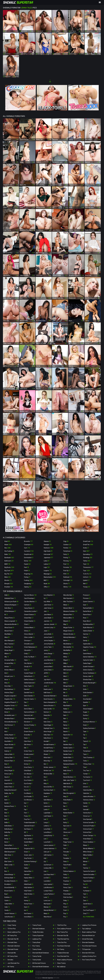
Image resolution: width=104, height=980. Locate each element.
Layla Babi (48, 813)
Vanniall (86, 810)
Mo (65, 693)
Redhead (68, 577)
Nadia (66, 709)
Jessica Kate (48, 667)
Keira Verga (49, 732)
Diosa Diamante (30, 719)
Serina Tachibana (90, 673)
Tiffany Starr (89, 764)
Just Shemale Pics (13, 963)
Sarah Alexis (88, 654)
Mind (66, 676)
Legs (47, 567)
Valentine (87, 793)
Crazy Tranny (12, 925)
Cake (7, 907)
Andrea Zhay (9, 693)
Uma (86, 784)
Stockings (88, 558)
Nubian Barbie (69, 813)
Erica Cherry (29, 767)
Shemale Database (39, 929)
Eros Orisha (29, 780)
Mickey (67, 654)
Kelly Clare (48, 735)
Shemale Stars (12, 942)
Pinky (66, 900)
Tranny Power (37, 925)
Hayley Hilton (29, 878)
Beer (7, 816)
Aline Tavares (9, 644)
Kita (46, 780)
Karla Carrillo (49, 709)
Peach (66, 878)
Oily (65, 829)
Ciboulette (28, 650)
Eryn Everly (28, 784)
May (66, 624)
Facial (27, 564)
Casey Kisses (29, 608)
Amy (7, 683)
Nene (66, 774)
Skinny (67, 587)
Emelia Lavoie (29, 754)
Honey (27, 900)
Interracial (48, 554)
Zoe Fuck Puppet (89, 910)
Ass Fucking (9, 551)
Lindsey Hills (49, 868)
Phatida (67, 891)
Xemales (10, 960)
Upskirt (86, 580)
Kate (46, 719)
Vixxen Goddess (89, 842)
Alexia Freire (9, 631)
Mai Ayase (48, 904)
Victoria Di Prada (89, 826)
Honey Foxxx (29, 904)
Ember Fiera (29, 751)
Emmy (27, 764)
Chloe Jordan (29, 637)
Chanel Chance (30, 615)
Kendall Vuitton (49, 751)
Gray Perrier (29, 858)
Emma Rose (29, 761)
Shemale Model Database (41, 953)
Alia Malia (9, 634)
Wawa (86, 845)
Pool (66, 564)
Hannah (27, 874)
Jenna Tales (49, 647)
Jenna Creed (49, 637)
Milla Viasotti (68, 667)
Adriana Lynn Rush (11, 602)
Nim (66, 790)
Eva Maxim (29, 793)
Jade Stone (48, 605)
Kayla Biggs (48, 725)
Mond (66, 696)
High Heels (48, 551)
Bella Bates (9, 826)
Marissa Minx (69, 618)
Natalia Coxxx (69, 751)
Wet (85, 584)
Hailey (27, 868)
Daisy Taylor (29, 686)
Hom (27, 897)
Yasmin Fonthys (89, 878)
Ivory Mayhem (49, 595)
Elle (26, 748)
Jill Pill (47, 673)
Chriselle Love (29, 644)
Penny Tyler (68, 887)
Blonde (8, 580)
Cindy (27, 654)
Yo (85, 884)
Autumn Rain (10, 761)
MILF (46, 580)
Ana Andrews (10, 689)
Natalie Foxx (68, 754)
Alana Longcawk (11, 621)
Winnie (86, 861)
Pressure (87, 595)
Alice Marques (10, 641)
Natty (66, 767)
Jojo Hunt (47, 680)
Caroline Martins (30, 602)
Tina (85, 767)
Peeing (67, 558)
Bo (6, 868)
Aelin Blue (9, 608)
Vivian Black (88, 839)
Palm (66, 845)
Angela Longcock (11, 696)
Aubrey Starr (10, 758)
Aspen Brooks (10, 745)
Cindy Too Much (30, 657)
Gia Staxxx (28, 829)
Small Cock (88, 541)
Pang (66, 855)
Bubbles (8, 897)
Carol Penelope (30, 598)
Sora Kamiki (87, 699)
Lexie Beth (48, 842)
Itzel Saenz (29, 913)
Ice (26, 910)
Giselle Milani (29, 842)
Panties (67, 548)
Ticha (86, 761)
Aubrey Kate (9, 754)
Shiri (85, 686)
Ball (7, 797)
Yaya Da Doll (88, 881)
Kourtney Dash (49, 790)
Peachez (67, 881)
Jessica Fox (48, 663)
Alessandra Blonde (11, 624)
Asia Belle (9, 741)
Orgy (66, 541)
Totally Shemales (38, 932)
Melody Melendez (70, 637)
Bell (7, 819)
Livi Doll (47, 878)
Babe (8, 554)
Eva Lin (27, 790)
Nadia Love (68, 712)
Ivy (46, 598)
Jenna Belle (48, 634)
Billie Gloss (9, 855)
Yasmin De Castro (89, 871)
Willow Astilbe (88, 855)
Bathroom (9, 561)
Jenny (47, 650)
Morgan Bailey (69, 699)
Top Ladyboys (86, 929)
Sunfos (86, 715)
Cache (7, 900)
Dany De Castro (30, 699)
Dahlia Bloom (29, 676)
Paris (66, 861)
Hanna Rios (29, 871)
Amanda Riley (10, 663)
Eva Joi (27, 787)
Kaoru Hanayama (50, 702)
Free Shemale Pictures (89, 946)
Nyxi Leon (67, 826)
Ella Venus (28, 745)
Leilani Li (47, 826)
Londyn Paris (48, 891)
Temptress (87, 751)
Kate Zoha (48, 722)
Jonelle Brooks (50, 683)
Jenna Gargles (49, 641)
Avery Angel (9, 771)
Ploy (66, 904)
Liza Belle (47, 881)
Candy (7, 910)
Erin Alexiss (29, 774)
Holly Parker (29, 891)
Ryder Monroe (89, 628)
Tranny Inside (37, 960)
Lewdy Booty (49, 836)
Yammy (87, 868)
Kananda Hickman (50, 696)
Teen (86, 564)
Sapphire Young (90, 647)
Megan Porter (69, 628)
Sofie (86, 696)
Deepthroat (29, 554)
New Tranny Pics (62, 932)
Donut (27, 728)
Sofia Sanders (88, 693)
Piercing (67, 561)
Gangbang (29, 584)
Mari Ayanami (69, 598)
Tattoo (87, 561)
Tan (85, 738)
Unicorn (86, 787)
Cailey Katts (9, 904)
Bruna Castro (10, 891)
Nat (65, 741)
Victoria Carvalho (89, 823)
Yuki (85, 894)
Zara (86, 900)
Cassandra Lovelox (31, 611)
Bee (7, 813)
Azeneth (8, 780)
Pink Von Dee (68, 897)
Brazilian (9, 587)
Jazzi (47, 631)
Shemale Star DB (13, 939)
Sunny (86, 719)
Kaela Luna (48, 689)
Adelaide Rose (10, 598)
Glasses (47, 541)
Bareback (9, 558)
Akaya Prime (10, 618)
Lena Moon (48, 832)
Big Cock (9, 571)
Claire (27, 660)
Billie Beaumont (10, 852)
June (46, 686)
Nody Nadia (68, 800)
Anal (7, 541)
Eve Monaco (29, 800)
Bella (7, 823)
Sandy (86, 641)
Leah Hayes (48, 816)
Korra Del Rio (49, 787)
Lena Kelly (48, 829)
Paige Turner (68, 842)
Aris (6, 732)
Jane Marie (48, 615)
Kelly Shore (48, 738)
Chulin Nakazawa (31, 647)
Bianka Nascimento (12, 849)
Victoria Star (88, 832)
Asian (8, 545)
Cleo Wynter (29, 663)
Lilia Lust (47, 852)
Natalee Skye (69, 745)
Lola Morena (49, 887)
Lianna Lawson (50, 845)
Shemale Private (13, 949)
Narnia (66, 738)
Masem (67, 621)
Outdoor (67, 545)
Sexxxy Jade (88, 676)
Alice (7, 637)
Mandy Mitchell (50, 910)
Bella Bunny (9, 829)
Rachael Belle (88, 608)
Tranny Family (37, 956)
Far (26, 806)
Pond (66, 907)
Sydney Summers (89, 728)
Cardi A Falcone (10, 913)
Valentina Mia (88, 790)
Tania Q (87, 741)
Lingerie (48, 571)
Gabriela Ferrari (30, 826)
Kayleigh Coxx (49, 728)
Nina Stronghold (69, 793)
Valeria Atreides (89, 797)
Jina (46, 676)
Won (85, 865)
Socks (86, 548)
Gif (26, 832)
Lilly (45, 858)
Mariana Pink (69, 615)
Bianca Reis (9, 845)
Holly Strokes (29, 894)
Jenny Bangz (49, 654)
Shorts (66, 584)
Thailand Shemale (63, 953)
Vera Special (88, 819)
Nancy (66, 725)
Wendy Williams (89, 849)
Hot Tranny (61, 949)
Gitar (27, 845)
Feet (26, 567)
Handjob (48, 545)
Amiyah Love (10, 676)
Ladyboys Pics (37, 939)
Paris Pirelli (67, 865)
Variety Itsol (88, 813)
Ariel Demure (10, 725)
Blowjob (9, 584)
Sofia (86, 689)
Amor (7, 680)
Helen (27, 881)
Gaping (28, 587)
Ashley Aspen (10, 735)
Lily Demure (48, 865)
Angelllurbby (9, 709)
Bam (7, 800)
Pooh (66, 910)
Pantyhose (68, 551)
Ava (7, 764)
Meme (66, 641)
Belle (7, 836)
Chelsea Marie (30, 628)
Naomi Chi (68, 735)
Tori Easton (88, 777)
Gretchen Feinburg (31, 861)
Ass (7, 548)
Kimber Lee (49, 771)
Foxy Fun (28, 819)
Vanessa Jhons (89, 800)
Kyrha (47, 803)
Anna (7, 712)
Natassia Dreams (70, 764)
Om (66, 836)
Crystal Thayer (30, 673)
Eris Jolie (28, 777)
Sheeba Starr (88, 680)
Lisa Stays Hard (50, 874)
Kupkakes (48, 793)
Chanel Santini (30, 621)
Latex (47, 561)
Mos (66, 702)
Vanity (86, 806)
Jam (46, 611)
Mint (66, 683)
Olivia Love (68, 832)
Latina (47, 564)
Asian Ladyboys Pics (14, 932)
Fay (26, 810)
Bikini (8, 577)
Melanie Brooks (69, 634)
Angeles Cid (10, 699)
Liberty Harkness (50, 849)
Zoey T (86, 913)
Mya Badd (68, 706)
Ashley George (11, 738)
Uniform (87, 577)
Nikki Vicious (68, 787)
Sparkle (86, 702)
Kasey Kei (48, 715)
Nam (66, 715)
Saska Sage (87, 663)
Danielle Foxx (29, 693)
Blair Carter (9, 861)
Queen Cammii (89, 602)
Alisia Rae (9, 647)
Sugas (86, 712)
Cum (27, 548)
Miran (67, 689)
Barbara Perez (10, 806)
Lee (46, 819)
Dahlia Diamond (30, 683)
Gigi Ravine (29, 836)
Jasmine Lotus (49, 628)
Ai (6, 615)
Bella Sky (8, 832)
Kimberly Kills (49, 774)
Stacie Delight (88, 709)
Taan (86, 732)
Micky (66, 657)
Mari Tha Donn (69, 602)
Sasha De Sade (89, 660)
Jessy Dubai (49, 670)
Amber (8, 667)
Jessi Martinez (49, 660)
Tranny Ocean (37, 949)
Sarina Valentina (90, 657)
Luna (46, 897)
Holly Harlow (29, 887)
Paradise (67, 858)
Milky (66, 663)
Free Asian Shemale (64, 946)
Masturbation (50, 577)
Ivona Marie (29, 917)
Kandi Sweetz (49, 699)
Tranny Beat (36, 942)
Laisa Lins (48, 806)
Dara (27, 706)
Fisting (27, 577)
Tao (85, 745)
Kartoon (47, 712)
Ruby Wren (87, 621)
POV (66, 574)
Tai (85, 735)
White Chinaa (88, 852)
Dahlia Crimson (30, 680)
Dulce (27, 738)
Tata (86, 748)
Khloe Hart (48, 758)
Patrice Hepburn (70, 871)
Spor (86, 706)
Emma (27, 758)
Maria (66, 605)
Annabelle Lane (10, 715)
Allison (8, 654)
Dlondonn (28, 722)
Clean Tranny (61, 963)
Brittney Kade (10, 878)
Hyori (27, 907)
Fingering (28, 574)
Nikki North (68, 784)
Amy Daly (8, 686)
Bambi (8, 803)
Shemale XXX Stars (88, 953)
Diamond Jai (29, 715)
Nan (66, 719)
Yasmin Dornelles (90, 874)
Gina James (28, 839)
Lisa (46, 871)
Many (47, 913)
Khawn (47, 754)
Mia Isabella (69, 647)
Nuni (66, 816)
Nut (65, 819)
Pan (66, 849)
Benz (7, 842)
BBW (7, 564)
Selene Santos (89, 670)
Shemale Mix (12, 953)
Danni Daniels (29, 696)
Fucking (28, 580)
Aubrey (8, 751)
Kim (46, 764)
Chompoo (28, 641)
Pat (65, 868)
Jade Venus (49, 608)
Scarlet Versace (89, 667)
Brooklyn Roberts (11, 881)
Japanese (48, 558)
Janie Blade (48, 618)
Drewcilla (28, 735)
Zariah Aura (88, 904)
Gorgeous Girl (29, 849)
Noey (66, 803)
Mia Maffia (68, 650)
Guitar (27, 865)
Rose (86, 618)
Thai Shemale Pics (63, 939)
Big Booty (9, 567)
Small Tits (88, 545)
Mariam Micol (69, 608)
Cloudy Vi (28, 667)
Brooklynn (9, 884)
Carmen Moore (30, 595)
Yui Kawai (87, 891)
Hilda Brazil (29, 884)
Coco (27, 670)
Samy (86, 637)
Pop (66, 913)
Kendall (47, 741)
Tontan (86, 774)
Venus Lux (87, 816)
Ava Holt (8, 767)
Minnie (66, 680)
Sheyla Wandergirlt (90, 683)
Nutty (66, 823)
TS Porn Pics (12, 929)
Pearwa (67, 884)
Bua (6, 894)
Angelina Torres (11, 706)
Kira (46, 777)
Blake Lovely (9, 865)
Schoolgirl (68, 580)
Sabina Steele (89, 631)
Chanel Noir (29, 618)
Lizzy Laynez (48, 884)
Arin (7, 728)
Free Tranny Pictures (89, 960)
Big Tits (9, 574)
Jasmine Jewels (50, 624)
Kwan (47, 797)
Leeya (47, 823)
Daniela (27, 689)
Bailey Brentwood (11, 790)
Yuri (85, 897)
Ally (7, 657)
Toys (86, 571)
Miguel (66, 660)
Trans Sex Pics (62, 942)
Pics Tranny (36, 946)
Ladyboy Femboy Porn (89, 956)
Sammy (87, 634)
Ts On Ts (87, 574)
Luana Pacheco (49, 894)
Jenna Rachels (49, 644)
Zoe (85, 907)
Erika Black (28, 771)
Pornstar (68, 567)
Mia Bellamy (68, 644)
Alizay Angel (9, 650)
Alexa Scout (9, 628)
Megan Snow (69, 631)
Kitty (46, 784)
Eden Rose (28, 741)
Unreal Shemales (88, 939)
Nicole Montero (70, 777)
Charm (27, 624)
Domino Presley (30, 725)
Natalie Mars (68, 758)
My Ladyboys (61, 967)
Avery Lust (9, 774)
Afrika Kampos (10, 611)
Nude (47, 584)
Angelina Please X (11, 702)
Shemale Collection (14, 946)
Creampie (29, 545)
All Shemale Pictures (39, 963)
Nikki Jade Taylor (70, 780)
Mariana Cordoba (70, 611)
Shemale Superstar (48, 978)
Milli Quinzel (68, 670)
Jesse (47, 657)
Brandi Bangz (10, 874)
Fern (26, 813)
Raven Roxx (87, 615)
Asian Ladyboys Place (89, 932)
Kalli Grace (48, 693)
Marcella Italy (69, 595)
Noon (66, 810)
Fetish (27, 571)
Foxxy (27, 816)
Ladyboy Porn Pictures (89, 925)
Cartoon (28, 605)
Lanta (47, 810)
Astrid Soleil (9, 748)
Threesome (88, 567)
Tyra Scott (87, 780)
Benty (7, 839)
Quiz (86, 605)
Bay (6, 810)
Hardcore (48, 548)
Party (66, 554)
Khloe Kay (48, 761)
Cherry (27, 631)
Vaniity (87, 803)
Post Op (67, 571)
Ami (6, 673)
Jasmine (48, 621)
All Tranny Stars (13, 956)
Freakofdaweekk (30, 823)
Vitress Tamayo (89, 836)
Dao (26, 702)
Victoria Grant (88, 829)
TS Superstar (86, 949)
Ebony (28, 561)
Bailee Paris (9, 787)
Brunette (28, 541)
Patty (66, 874)
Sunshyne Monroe (90, 722)
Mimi (66, 673)
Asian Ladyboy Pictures (65, 960)
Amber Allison (10, 670)
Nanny (66, 728)
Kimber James (50, 767)
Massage (48, 574)
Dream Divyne (30, 732)
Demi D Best (29, 709)
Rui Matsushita (89, 624)
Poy (66, 917)
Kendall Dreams (50, 745)
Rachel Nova (88, 611)
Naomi (66, 732)
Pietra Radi (67, 894)
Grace (27, 852)
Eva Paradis (29, 797)
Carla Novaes (10, 917)
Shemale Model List (88, 936)
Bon (7, 871)
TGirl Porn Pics (62, 925)
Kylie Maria (48, 800)
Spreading (88, 554)
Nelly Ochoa (68, 771)
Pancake (67, 852)
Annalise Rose (10, 719)
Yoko (86, 887)
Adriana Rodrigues (11, 605)
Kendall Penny (49, 748)
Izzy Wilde (48, 602)
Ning (66, 797)
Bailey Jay (9, 793)
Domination (29, 558)
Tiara (86, 754)
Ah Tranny (11, 967)
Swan (86, 725)
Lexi (46, 839)
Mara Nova (48, 917)
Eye (26, 803)
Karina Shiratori (50, 706)
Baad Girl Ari (9, 784)
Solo (86, 551)
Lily (46, 861)
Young (87, 587)
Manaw (47, 907)
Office (47, 587)
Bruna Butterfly (10, 887)
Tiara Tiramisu (89, 758)
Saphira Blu (88, 644)
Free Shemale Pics (63, 956)
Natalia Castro (69, 748)
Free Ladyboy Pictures (64, 929)
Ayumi (7, 777)
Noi (65, 806)
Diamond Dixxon (30, 712)
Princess (87, 598)
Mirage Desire (69, 686)
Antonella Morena (11, 722)
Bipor (7, 858)
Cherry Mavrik (29, 634)
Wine (86, 858)
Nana (66, 722)
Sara (86, 650)
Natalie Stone (68, 761)
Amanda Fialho (10, 660)
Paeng (66, 839)
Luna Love (48, 900)
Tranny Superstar (38, 936)
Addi (7, 595)
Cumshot (29, 551)
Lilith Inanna (49, 855)
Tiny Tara (87, 771)
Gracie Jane (29, 855)
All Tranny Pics (12, 936)
